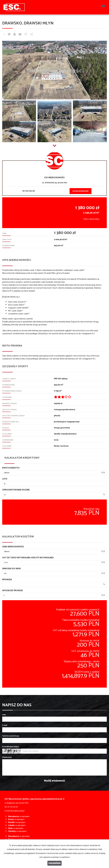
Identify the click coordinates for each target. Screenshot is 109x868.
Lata (5, 479)
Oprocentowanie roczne (16, 490)
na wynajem (19, 817)
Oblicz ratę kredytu (91, 219)
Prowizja (7, 580)
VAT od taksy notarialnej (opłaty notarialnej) (28, 558)
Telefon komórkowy (11, 736)
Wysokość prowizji (12, 591)
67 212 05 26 (29, 191)
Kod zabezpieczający (11, 747)
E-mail (5, 725)
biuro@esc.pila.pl (17, 811)
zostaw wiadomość (80, 191)
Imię (4, 715)
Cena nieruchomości (13, 547)
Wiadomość (7, 757)
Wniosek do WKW (11, 569)
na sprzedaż (19, 836)
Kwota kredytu (11, 468)
